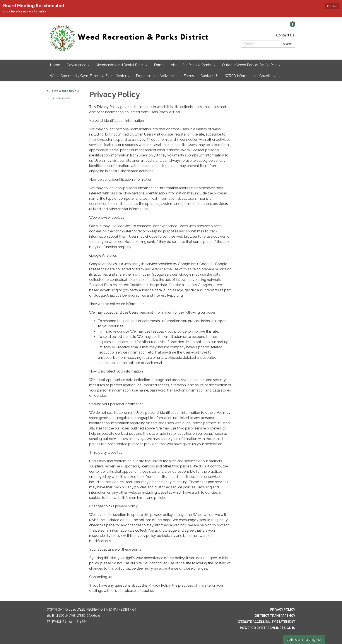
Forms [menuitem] (159, 65)
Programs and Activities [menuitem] (155, 76)
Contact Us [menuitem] (209, 76)
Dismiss (332, 6)
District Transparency (275, 616)
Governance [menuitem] (76, 65)
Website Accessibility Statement (266, 622)
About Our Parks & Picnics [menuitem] (192, 65)
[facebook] (293, 26)
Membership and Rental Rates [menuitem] (120, 65)
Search (288, 44)
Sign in (290, 628)
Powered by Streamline (261, 628)
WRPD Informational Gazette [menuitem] (249, 76)
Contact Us (285, 35)
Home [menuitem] (55, 65)
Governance (61, 98)
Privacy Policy (283, 610)
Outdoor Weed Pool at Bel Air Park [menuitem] (250, 65)
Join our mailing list (304, 639)
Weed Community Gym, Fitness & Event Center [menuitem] (88, 76)
